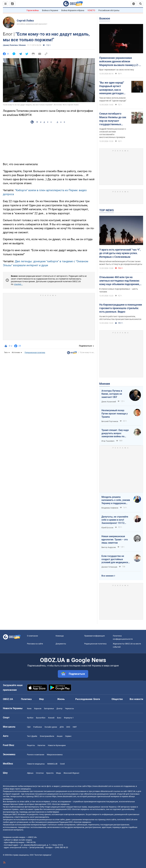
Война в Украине (50, 10)
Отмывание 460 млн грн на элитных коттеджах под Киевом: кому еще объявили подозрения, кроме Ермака (120, 281)
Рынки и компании (36, 755)
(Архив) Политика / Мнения (14, 45)
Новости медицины (36, 764)
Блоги (97, 699)
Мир (41, 699)
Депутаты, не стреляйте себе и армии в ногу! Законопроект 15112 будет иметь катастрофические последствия (115, 520)
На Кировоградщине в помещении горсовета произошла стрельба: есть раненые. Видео (121, 308)
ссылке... (18, 284)
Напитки (41, 745)
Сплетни (40, 773)
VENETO (91, 10)
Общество (117, 699)
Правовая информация (94, 636)
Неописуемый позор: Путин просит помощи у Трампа (115, 414)
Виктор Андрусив (109, 547)
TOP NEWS (107, 210)
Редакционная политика (35, 353)
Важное (105, 18)
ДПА (62, 727)
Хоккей (51, 718)
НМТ (75, 727)
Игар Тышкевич (108, 441)
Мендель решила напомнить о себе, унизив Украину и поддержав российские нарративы (116, 500)
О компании (32, 636)
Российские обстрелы (109, 10)
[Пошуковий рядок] (140, 4)
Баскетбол (41, 718)
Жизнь (61, 699)
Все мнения (107, 576)
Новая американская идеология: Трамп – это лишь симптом (115, 539)
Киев (29, 708)
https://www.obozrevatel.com (99, 786)
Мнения (105, 384)
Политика (26, 699)
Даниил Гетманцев (109, 567)
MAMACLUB (52, 764)
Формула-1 (69, 718)
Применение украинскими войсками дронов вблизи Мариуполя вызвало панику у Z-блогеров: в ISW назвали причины (120, 62)
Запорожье (49, 708)
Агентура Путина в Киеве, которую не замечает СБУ (112, 394)
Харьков (38, 708)
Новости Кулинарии (57, 745)
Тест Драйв (32, 736)
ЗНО (68, 727)
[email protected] (36, 847)
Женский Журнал (71, 773)
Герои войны (33, 10)
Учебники (38, 727)
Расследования (84, 699)
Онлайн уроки (51, 727)
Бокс (59, 718)
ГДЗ (29, 727)
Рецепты (31, 745)
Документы (61, 644)
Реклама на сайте (35, 644)
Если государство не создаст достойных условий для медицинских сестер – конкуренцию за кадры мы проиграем (116, 559)
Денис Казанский (109, 402)
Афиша (30, 773)
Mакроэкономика (55, 755)
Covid (62, 764)
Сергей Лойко (25, 21)
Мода (58, 773)
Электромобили (47, 736)
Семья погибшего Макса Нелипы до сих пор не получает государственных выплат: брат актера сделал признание (113, 119)
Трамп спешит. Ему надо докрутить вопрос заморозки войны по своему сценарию (115, 433)
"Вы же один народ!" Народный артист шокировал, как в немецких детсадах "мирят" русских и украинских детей (112, 88)
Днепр (59, 708)
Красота (50, 773)
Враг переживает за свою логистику (117, 70)
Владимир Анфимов (110, 508)
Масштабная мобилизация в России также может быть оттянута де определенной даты (121, 263)
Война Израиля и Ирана (73, 10)
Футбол (30, 718)
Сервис (68, 736)
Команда (60, 636)
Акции (60, 736)
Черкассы (69, 708)
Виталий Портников (110, 421)
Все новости (136, 699)
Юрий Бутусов (107, 528)
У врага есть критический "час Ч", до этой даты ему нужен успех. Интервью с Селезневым (120, 253)
